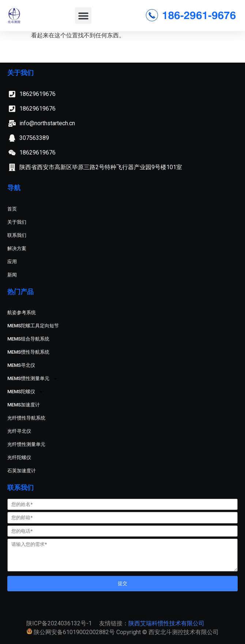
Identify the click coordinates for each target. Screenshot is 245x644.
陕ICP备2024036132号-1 (59, 623)
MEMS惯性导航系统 (28, 352)
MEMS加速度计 (24, 405)
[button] (83, 16)
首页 (12, 209)
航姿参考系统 (22, 312)
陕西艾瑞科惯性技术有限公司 (166, 623)
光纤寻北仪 (19, 431)
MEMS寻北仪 (21, 365)
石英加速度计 (22, 471)
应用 (12, 262)
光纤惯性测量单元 (26, 444)
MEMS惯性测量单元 (33, 379)
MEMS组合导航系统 (28, 339)
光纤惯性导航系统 (26, 418)
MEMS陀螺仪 (25, 392)
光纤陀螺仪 (19, 457)
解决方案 (17, 248)
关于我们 (17, 222)
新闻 (12, 275)
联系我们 (17, 235)
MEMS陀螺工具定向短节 (33, 326)
